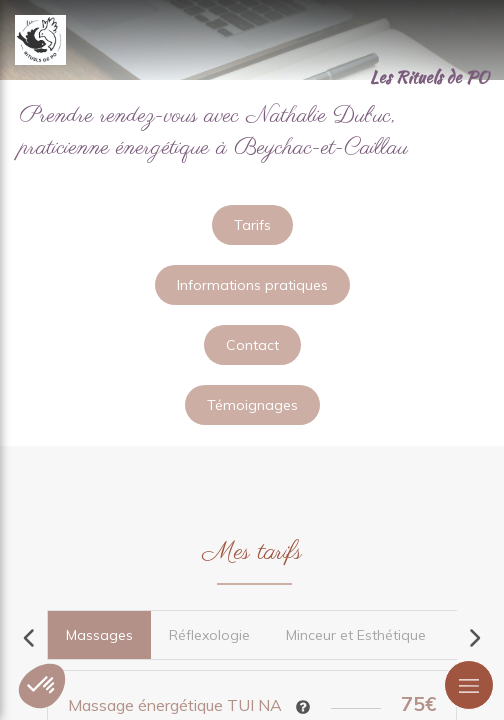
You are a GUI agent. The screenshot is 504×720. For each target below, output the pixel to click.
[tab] (99, 635)
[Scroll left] (30, 638)
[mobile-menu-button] (469, 685)
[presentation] (99, 635)
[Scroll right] (474, 638)
